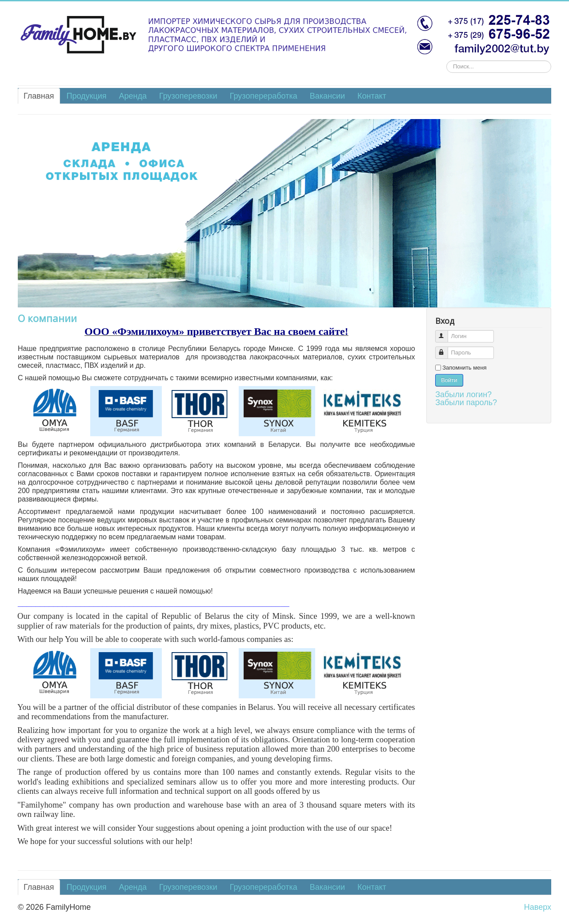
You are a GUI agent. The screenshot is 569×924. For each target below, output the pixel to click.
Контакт (372, 96)
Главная (39, 96)
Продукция (87, 96)
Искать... (447, 61)
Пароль (446, 349)
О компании (47, 318)
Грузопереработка (264, 96)
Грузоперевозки (188, 96)
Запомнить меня (464, 368)
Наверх (538, 907)
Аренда (133, 96)
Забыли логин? (463, 394)
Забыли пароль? (466, 402)
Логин (446, 333)
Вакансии (327, 96)
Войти (449, 380)
